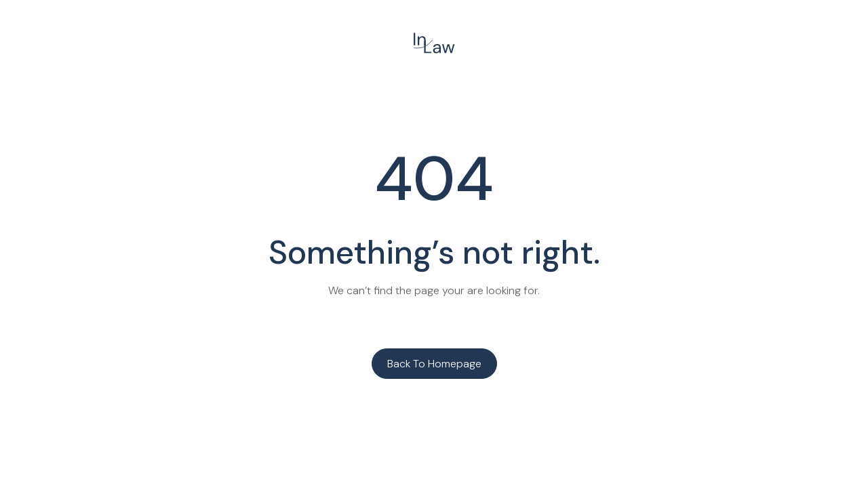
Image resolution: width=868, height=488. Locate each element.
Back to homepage (434, 364)
